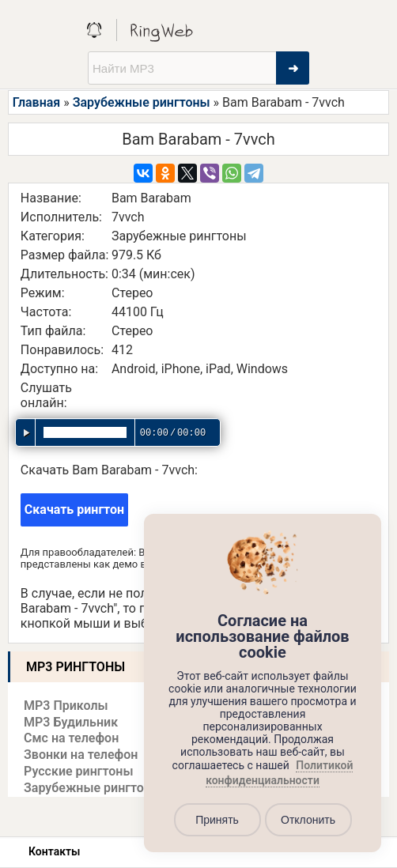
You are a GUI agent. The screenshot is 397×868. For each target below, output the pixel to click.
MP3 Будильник (71, 722)
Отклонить (308, 820)
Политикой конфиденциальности (279, 773)
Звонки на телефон (81, 755)
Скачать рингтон (74, 509)
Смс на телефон (71, 738)
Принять (217, 820)
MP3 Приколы (66, 706)
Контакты (54, 851)
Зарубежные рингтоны (142, 102)
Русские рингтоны (78, 771)
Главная (36, 102)
